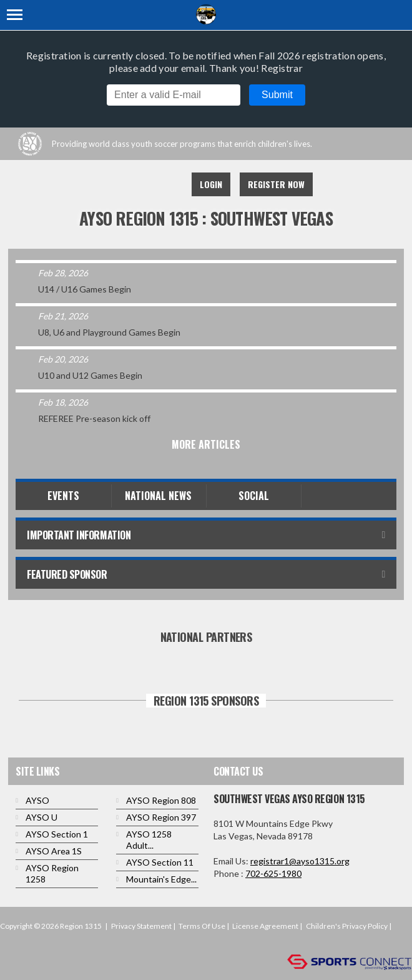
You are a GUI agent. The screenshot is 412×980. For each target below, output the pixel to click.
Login (211, 184)
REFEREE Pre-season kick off (94, 418)
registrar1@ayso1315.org (300, 861)
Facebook (110, 184)
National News (158, 496)
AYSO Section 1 (57, 834)
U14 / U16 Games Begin (85, 289)
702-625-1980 (273, 873)
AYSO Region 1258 (52, 873)
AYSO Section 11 (160, 862)
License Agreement (265, 926)
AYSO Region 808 (161, 800)
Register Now (276, 184)
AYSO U (42, 817)
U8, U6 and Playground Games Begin (109, 332)
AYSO (37, 800)
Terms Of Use (202, 926)
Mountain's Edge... (161, 879)
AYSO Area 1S (54, 851)
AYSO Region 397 (161, 817)
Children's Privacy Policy (347, 926)
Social (254, 496)
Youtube (137, 184)
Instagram (165, 184)
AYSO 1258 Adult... (149, 840)
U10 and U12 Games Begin (90, 375)
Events (63, 496)
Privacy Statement (141, 926)
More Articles (206, 444)
